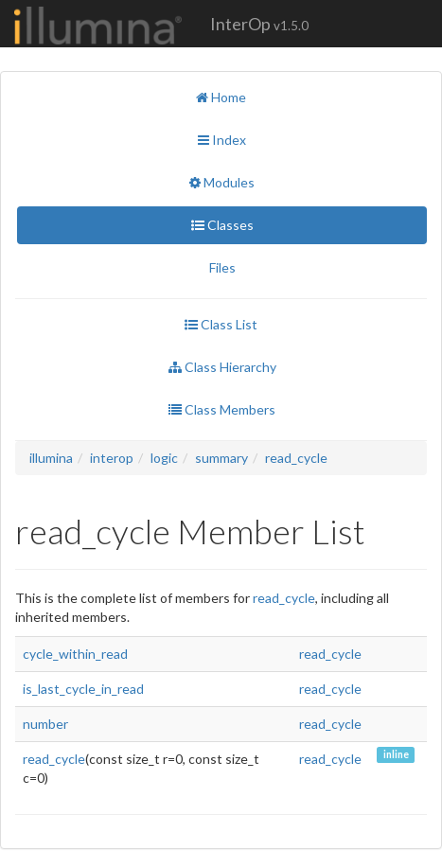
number (45, 724)
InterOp (259, 24)
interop (112, 458)
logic (164, 458)
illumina (51, 458)
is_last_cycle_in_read (83, 689)
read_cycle (296, 458)
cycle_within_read (75, 654)
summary (221, 458)
